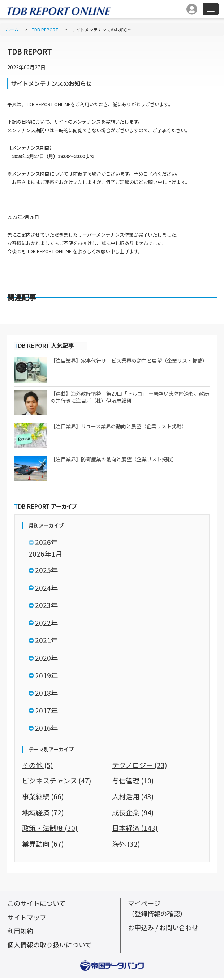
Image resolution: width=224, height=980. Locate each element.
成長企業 (134, 814)
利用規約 (21, 932)
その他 (38, 767)
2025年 (47, 571)
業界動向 (44, 846)
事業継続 (44, 799)
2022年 (47, 624)
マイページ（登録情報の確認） (159, 910)
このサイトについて (38, 905)
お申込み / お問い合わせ (165, 929)
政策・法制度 (51, 830)
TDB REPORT (45, 29)
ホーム (12, 29)
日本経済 (136, 830)
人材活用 (134, 799)
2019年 (47, 677)
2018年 (47, 695)
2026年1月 (46, 554)
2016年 (47, 731)
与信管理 (134, 783)
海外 (126, 846)
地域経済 (44, 814)
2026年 (47, 542)
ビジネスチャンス (58, 783)
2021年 (47, 642)
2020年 (47, 659)
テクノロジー (141, 767)
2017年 (47, 713)
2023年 (47, 606)
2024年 (47, 588)
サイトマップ (28, 919)
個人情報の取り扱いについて (52, 946)
